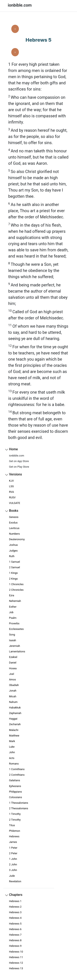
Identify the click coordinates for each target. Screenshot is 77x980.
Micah (13, 696)
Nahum (13, 702)
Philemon (15, 831)
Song (12, 635)
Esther (13, 607)
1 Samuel (14, 562)
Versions (16, 474)
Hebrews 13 (16, 968)
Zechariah (15, 724)
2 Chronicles (16, 590)
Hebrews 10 (16, 952)
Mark (12, 741)
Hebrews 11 (16, 957)
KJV (11, 481)
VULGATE (15, 503)
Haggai (13, 719)
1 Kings (13, 573)
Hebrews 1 (15, 901)
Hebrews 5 (15, 924)
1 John (13, 859)
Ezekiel (13, 657)
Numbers (14, 534)
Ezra (12, 595)
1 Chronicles (16, 584)
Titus (12, 825)
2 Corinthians (17, 775)
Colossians (16, 797)
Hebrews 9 (15, 946)
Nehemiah (15, 601)
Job (11, 612)
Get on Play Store (19, 467)
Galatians (15, 780)
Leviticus (14, 528)
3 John (13, 870)
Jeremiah (14, 646)
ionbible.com (17, 456)
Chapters (16, 895)
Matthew (14, 736)
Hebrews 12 (16, 963)
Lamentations (17, 651)
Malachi (14, 730)
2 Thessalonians (19, 808)
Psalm (13, 618)
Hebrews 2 (15, 907)
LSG (11, 486)
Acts (12, 758)
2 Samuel (14, 567)
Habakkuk (15, 708)
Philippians (16, 792)
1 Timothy (15, 814)
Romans (14, 764)
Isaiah (13, 640)
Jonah (13, 691)
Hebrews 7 (15, 935)
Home (13, 449)
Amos (12, 679)
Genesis (14, 517)
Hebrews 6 (15, 929)
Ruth (12, 556)
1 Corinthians (17, 769)
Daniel (13, 663)
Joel (11, 674)
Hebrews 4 (15, 918)
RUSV (12, 497)
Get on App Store (19, 461)
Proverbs (14, 623)
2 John (13, 864)
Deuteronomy (17, 539)
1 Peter (13, 848)
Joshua (13, 545)
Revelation (15, 881)
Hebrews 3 (15, 912)
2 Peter (13, 853)
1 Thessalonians (19, 803)
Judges (13, 551)
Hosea (13, 668)
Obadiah (14, 685)
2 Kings (13, 579)
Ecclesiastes (16, 629)
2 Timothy (15, 820)
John (12, 752)
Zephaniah (15, 713)
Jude (12, 876)
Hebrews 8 (15, 940)
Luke (12, 747)
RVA (11, 492)
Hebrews (14, 836)
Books (14, 511)
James (13, 842)
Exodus (13, 523)
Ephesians (15, 786)
